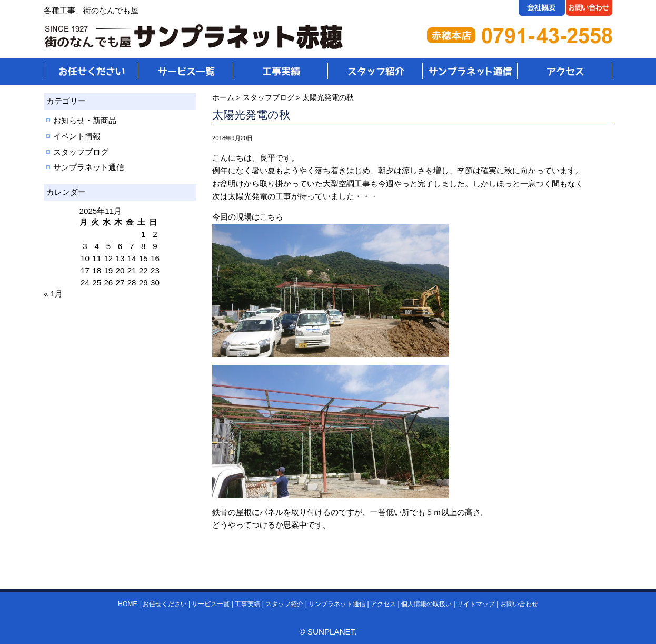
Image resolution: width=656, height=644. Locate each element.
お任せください (165, 604)
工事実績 (247, 604)
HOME (127, 604)
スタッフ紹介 (284, 604)
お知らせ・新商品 (85, 120)
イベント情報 (77, 136)
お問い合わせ (519, 604)
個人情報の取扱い (426, 604)
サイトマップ (476, 604)
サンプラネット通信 (89, 167)
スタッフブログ (81, 152)
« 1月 (53, 294)
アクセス (383, 604)
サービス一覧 (211, 604)
